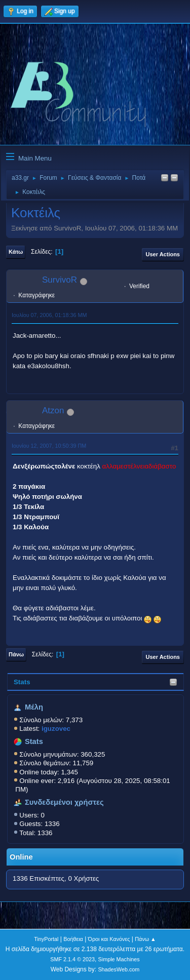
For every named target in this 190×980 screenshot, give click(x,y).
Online (21, 857)
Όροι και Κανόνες (109, 939)
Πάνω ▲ (145, 939)
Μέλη (34, 707)
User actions (163, 254)
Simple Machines (119, 959)
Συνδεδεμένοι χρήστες (64, 802)
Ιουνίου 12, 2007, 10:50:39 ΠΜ (49, 446)
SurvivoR (60, 280)
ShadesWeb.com (119, 969)
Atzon (53, 410)
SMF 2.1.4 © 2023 (72, 959)
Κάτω (16, 252)
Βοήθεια (73, 939)
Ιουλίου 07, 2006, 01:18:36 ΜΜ (49, 315)
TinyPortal (46, 939)
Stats (22, 682)
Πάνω (16, 654)
